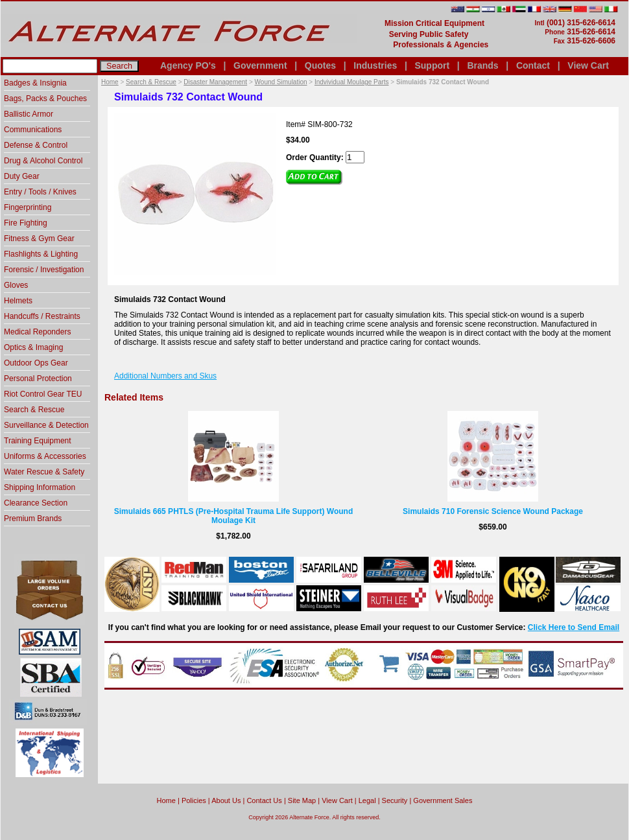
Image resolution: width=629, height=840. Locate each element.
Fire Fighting (26, 223)
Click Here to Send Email (574, 627)
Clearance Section (36, 503)
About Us (226, 800)
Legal (367, 800)
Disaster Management (215, 82)
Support (432, 65)
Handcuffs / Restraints (42, 316)
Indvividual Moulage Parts (352, 82)
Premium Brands (33, 519)
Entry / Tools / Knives (40, 192)
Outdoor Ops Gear (36, 363)
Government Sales (443, 800)
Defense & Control (36, 145)
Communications (33, 130)
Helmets (18, 301)
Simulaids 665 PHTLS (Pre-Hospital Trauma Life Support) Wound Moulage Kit (234, 516)
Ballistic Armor (29, 114)
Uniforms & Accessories (45, 456)
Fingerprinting (28, 207)
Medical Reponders (37, 332)
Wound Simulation (281, 82)
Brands (482, 65)
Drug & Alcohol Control (43, 161)
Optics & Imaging (33, 347)
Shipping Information (40, 487)
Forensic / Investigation (44, 270)
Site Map (302, 800)
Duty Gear (22, 176)
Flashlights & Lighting (41, 254)
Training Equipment (38, 441)
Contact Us (264, 800)
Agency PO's (188, 65)
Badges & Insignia (35, 83)
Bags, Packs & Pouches (45, 99)
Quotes (320, 65)
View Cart (588, 65)
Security (395, 800)
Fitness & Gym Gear (39, 239)
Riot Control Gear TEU (43, 394)
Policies (194, 800)
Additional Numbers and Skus (165, 376)
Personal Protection (38, 379)
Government (260, 65)
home (166, 800)
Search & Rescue (151, 82)
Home (110, 82)
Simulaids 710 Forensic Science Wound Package (493, 511)
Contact (533, 65)
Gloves (16, 285)
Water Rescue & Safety (44, 472)
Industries (375, 65)
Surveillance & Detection (46, 425)
